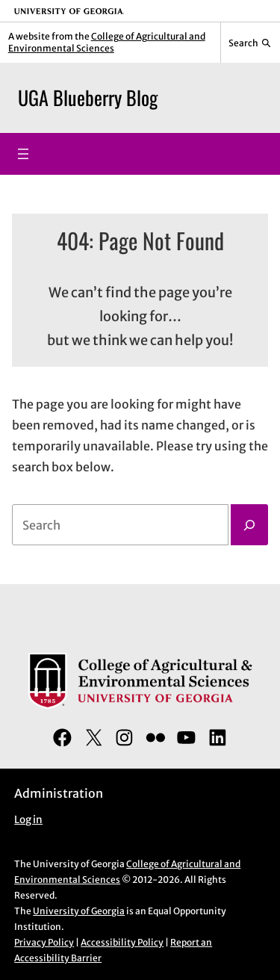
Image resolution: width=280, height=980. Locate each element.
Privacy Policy (44, 942)
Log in (28, 820)
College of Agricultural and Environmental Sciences (107, 42)
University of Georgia (79, 911)
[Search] (249, 525)
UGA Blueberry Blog (88, 97)
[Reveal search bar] (251, 43)
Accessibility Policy (122, 942)
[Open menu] (23, 154)
